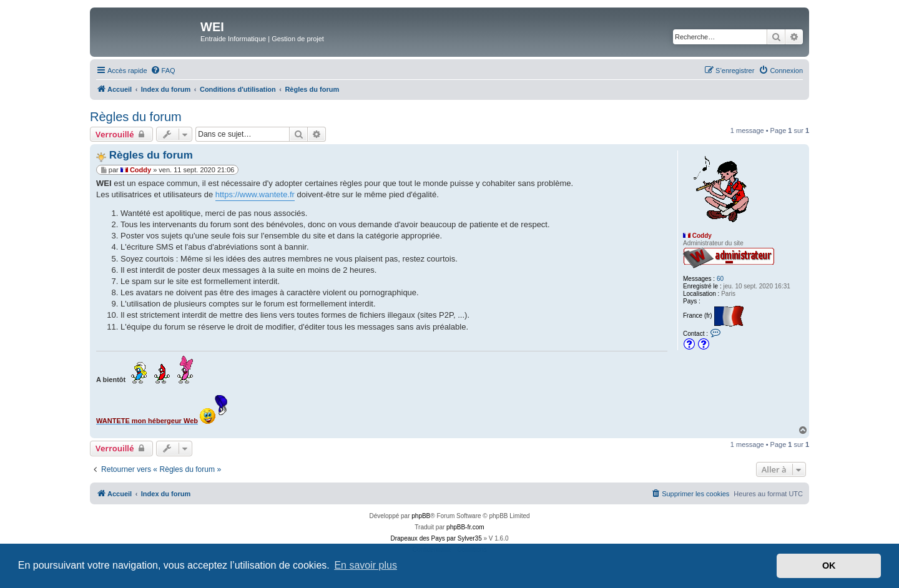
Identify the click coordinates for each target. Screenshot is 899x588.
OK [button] (829, 566)
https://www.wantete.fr (255, 194)
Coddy (702, 236)
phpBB (421, 516)
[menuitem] (163, 71)
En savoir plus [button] (366, 565)
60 (720, 279)
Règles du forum (136, 117)
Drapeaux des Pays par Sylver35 (436, 538)
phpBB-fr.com (465, 527)
